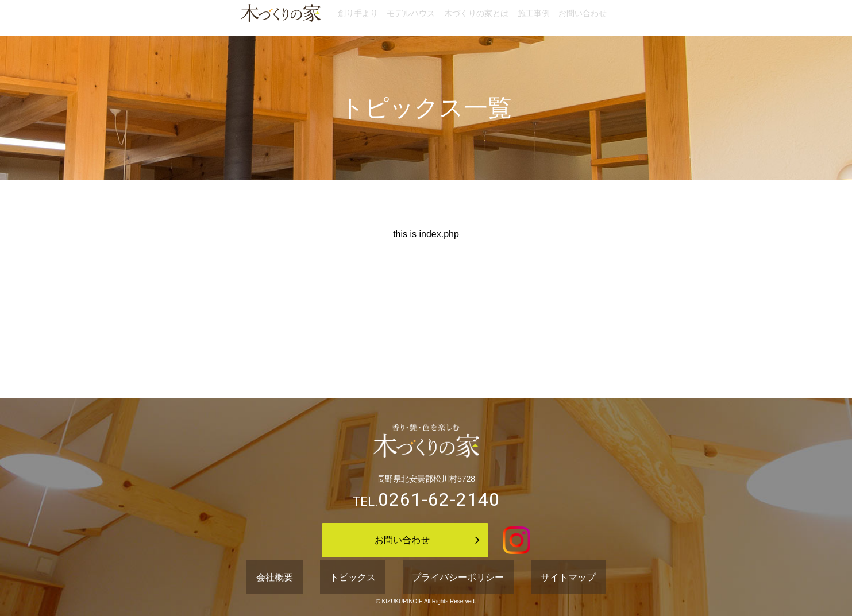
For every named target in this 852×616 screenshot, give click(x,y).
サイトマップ (529, 578)
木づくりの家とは (476, 18)
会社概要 (315, 578)
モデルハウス (395, 18)
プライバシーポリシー (447, 578)
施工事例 (550, 18)
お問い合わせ (615, 18)
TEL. (426, 501)
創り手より (325, 18)
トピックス (369, 578)
